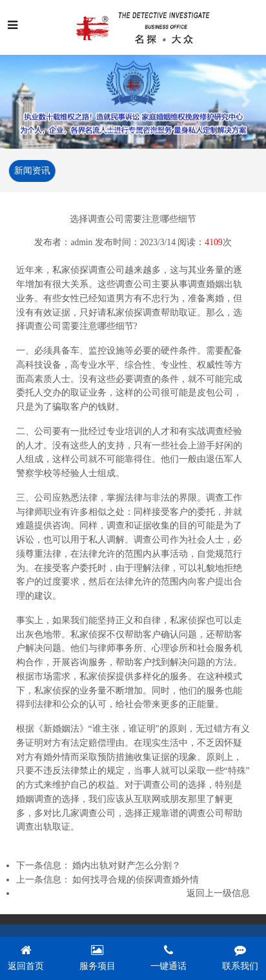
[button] (20, 101)
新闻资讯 (32, 171)
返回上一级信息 (218, 894)
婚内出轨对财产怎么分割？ (127, 866)
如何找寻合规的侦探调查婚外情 (136, 880)
